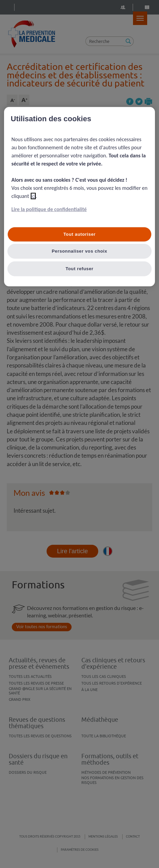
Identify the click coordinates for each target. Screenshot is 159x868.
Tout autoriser (80, 234)
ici (33, 196)
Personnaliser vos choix (79, 251)
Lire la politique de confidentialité (49, 209)
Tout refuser (79, 269)
